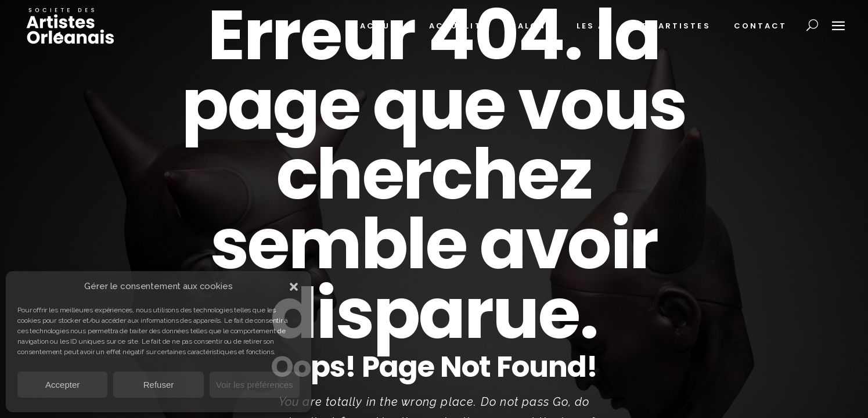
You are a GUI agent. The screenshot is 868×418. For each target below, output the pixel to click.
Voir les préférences (255, 385)
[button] (294, 287)
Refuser (159, 385)
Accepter (62, 385)
